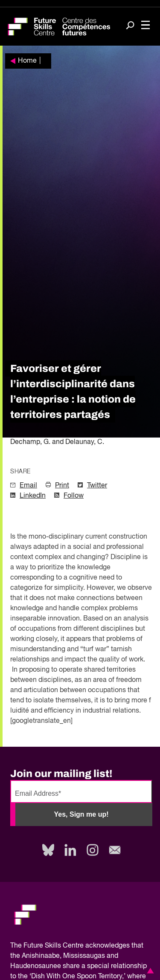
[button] (149, 971)
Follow (74, 496)
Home (27, 61)
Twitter (97, 486)
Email (28, 486)
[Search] (130, 26)
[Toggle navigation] (145, 26)
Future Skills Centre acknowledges (77, 946)
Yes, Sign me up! (81, 814)
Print (62, 486)
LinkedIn (33, 496)
